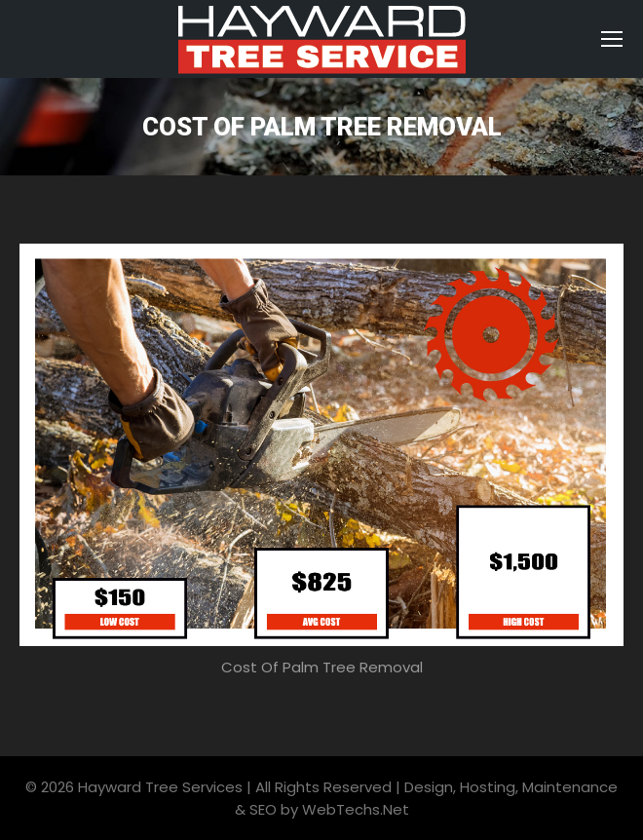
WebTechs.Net (356, 809)
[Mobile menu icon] (612, 39)
